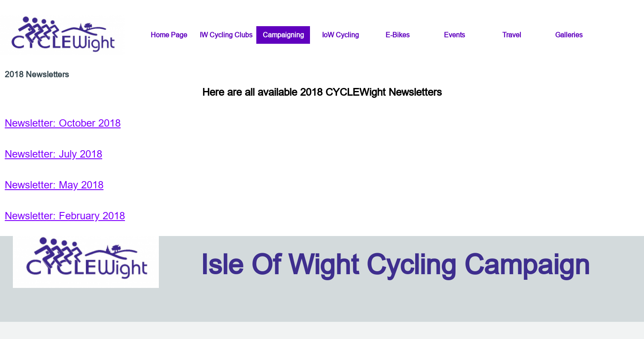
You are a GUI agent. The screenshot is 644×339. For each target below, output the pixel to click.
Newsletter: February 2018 (65, 216)
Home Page (169, 35)
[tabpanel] (322, 154)
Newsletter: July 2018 (53, 154)
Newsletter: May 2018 (54, 185)
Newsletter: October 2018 (63, 123)
